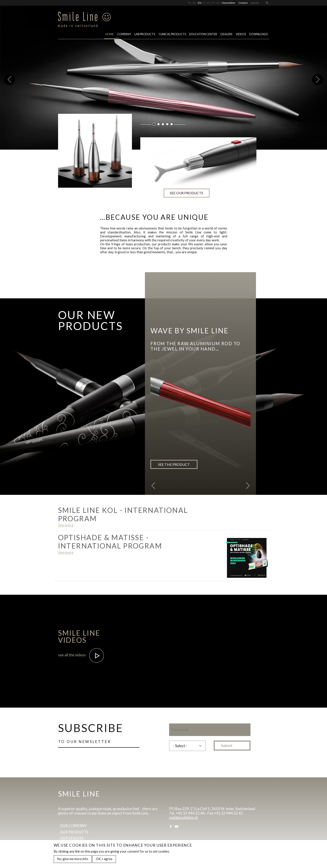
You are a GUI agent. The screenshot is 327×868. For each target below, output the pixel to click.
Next (318, 80)
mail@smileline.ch (184, 818)
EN (200, 3)
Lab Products (145, 35)
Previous (9, 80)
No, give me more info (73, 859)
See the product (174, 464)
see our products (198, 189)
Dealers (226, 35)
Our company (74, 826)
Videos (241, 35)
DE (195, 3)
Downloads (258, 35)
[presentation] (203, 763)
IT (204, 3)
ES (209, 3)
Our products (74, 832)
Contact (243, 3)
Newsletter (229, 3)
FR (190, 3)
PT (213, 3)
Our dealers (72, 839)
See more (66, 525)
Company (124, 35)
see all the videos (81, 655)
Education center (203, 35)
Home (110, 35)
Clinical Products (172, 35)
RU (218, 3)
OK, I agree (104, 859)
